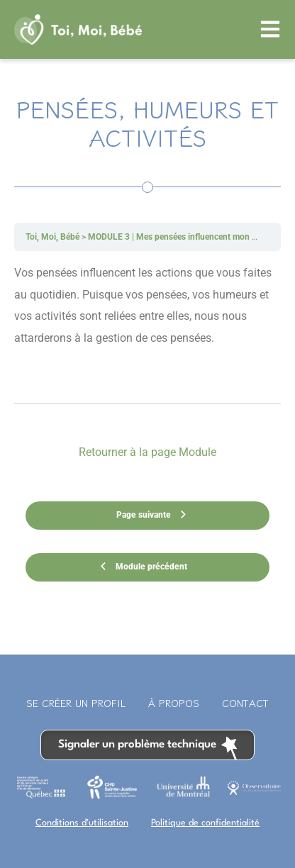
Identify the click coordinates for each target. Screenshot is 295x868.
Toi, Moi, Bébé (52, 237)
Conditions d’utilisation (82, 823)
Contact (245, 703)
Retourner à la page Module (147, 452)
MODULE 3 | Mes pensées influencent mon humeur (184, 237)
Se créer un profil (76, 703)
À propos (174, 703)
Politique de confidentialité (205, 823)
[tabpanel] (147, 327)
